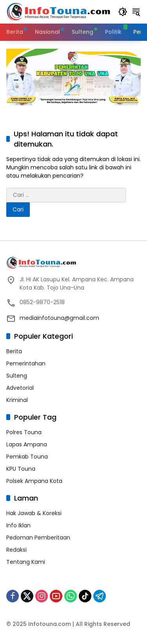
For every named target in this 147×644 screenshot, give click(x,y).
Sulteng (17, 376)
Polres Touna (24, 432)
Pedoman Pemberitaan (38, 538)
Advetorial (20, 388)
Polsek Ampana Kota (34, 481)
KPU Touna (21, 469)
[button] (123, 12)
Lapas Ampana (27, 444)
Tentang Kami (26, 562)
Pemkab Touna (27, 457)
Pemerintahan (26, 363)
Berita (14, 351)
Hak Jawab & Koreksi (34, 513)
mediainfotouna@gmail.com (59, 318)
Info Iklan (18, 525)
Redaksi (16, 550)
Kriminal (17, 400)
